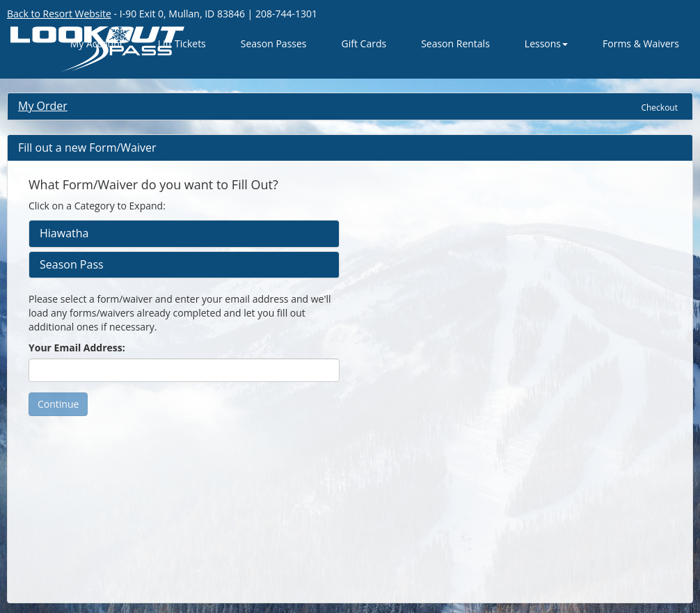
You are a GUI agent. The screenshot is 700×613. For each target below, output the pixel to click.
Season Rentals (455, 43)
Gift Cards (364, 43)
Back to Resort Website (59, 14)
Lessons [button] (546, 43)
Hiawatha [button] (64, 234)
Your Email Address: (77, 348)
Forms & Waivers (641, 43)
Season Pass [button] (72, 265)
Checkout (659, 108)
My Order (43, 106)
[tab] (184, 234)
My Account (97, 43)
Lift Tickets (182, 43)
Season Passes (274, 43)
